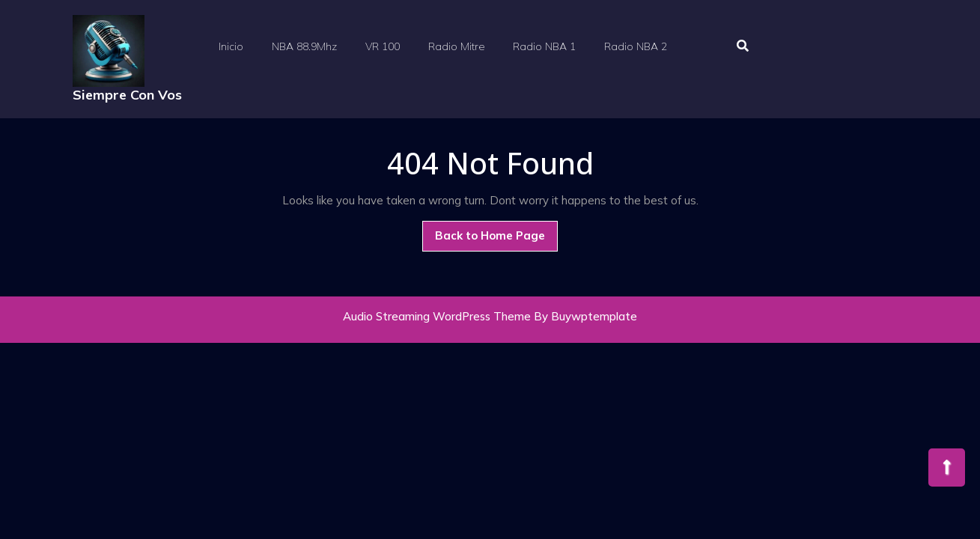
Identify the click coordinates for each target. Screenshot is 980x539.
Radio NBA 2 (636, 46)
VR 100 (383, 46)
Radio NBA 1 (544, 46)
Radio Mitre (456, 46)
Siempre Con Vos (127, 95)
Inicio (231, 46)
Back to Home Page (496, 232)
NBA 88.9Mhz (304, 46)
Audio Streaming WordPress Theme (437, 316)
